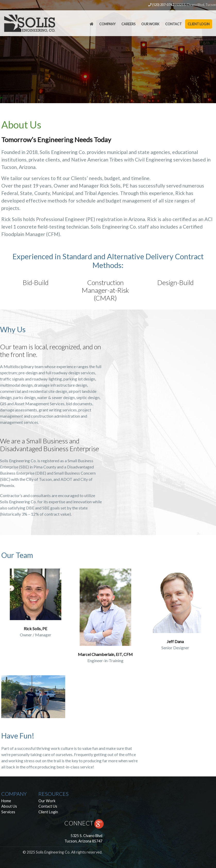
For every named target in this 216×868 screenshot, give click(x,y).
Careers (128, 24)
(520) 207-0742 (163, 5)
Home (6, 801)
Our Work (150, 24)
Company (107, 24)
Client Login (199, 24)
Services (8, 812)
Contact (173, 24)
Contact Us (48, 806)
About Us (9, 806)
